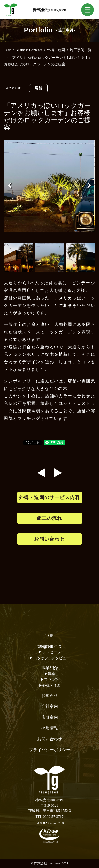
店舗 (38, 88)
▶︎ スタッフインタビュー (50, 658)
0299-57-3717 (53, 817)
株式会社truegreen (49, 10)
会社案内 (50, 706)
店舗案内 (50, 717)
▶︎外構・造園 (50, 686)
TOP (7, 50)
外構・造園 (56, 50)
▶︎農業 (50, 674)
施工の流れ (49, 518)
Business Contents (29, 50)
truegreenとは (49, 646)
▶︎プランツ (50, 680)
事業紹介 (50, 668)
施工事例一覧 (81, 50)
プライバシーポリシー (50, 750)
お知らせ (50, 695)
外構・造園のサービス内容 (50, 497)
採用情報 (50, 728)
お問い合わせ (49, 539)
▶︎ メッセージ (50, 652)
